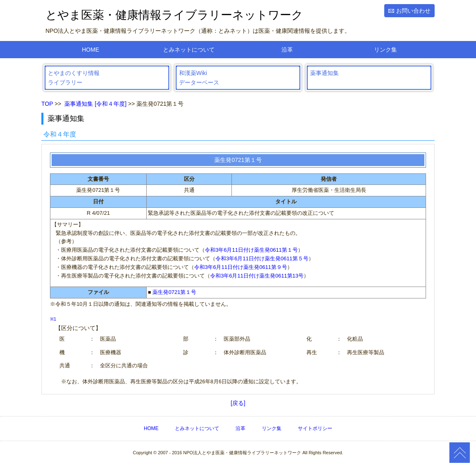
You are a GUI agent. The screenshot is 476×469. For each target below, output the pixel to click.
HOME (91, 50)
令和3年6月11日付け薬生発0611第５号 (262, 258)
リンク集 (385, 50)
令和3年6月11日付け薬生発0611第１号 (251, 250)
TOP (47, 104)
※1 (53, 319)
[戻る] (238, 403)
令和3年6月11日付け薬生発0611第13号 (257, 276)
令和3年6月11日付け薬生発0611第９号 (241, 267)
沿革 (287, 50)
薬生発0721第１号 (174, 292)
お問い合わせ (413, 11)
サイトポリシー (315, 428)
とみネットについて (189, 50)
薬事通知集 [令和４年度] (95, 104)
